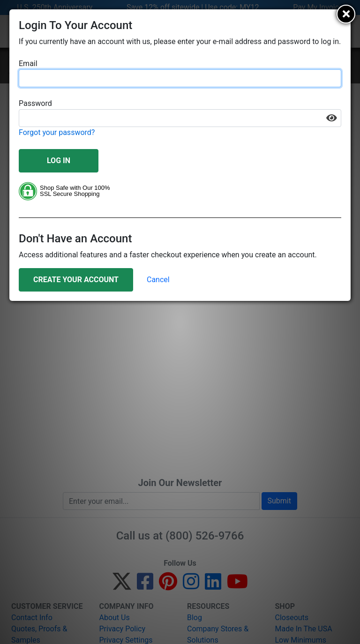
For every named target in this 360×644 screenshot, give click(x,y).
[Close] (346, 14)
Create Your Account (76, 280)
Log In (59, 161)
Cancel (158, 280)
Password (35, 103)
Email (28, 64)
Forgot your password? (57, 132)
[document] (180, 155)
